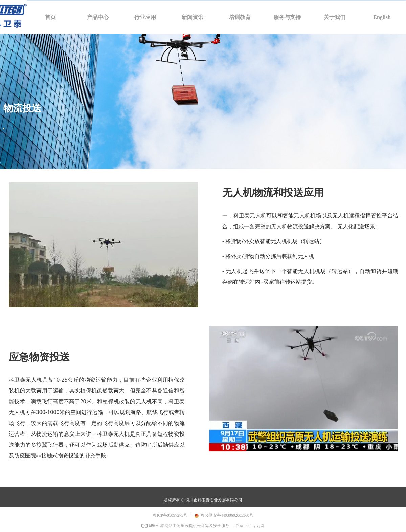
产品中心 (98, 17)
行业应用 (145, 17)
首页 (50, 17)
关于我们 (335, 17)
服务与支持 (287, 17)
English (382, 17)
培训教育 (240, 17)
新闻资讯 (193, 17)
